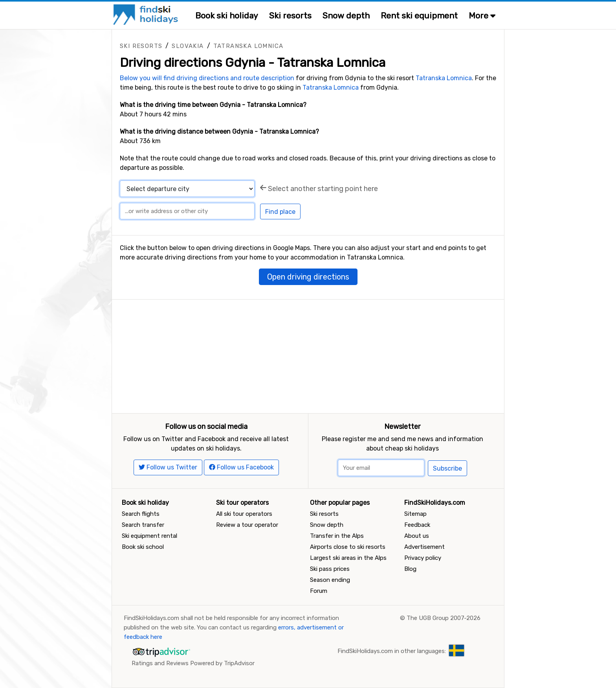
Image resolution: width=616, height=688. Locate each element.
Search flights (141, 514)
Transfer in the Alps (337, 536)
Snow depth (346, 16)
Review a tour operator (247, 525)
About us (417, 536)
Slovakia (188, 46)
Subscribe (447, 468)
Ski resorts (290, 16)
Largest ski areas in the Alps (348, 558)
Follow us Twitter (168, 467)
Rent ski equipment (419, 16)
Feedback (417, 525)
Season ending (330, 580)
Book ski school (143, 547)
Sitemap (415, 514)
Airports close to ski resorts (348, 547)
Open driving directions (308, 277)
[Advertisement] (308, 355)
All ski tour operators (244, 514)
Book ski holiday (227, 16)
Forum (319, 591)
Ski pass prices (330, 569)
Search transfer (143, 525)
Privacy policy (423, 558)
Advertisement (424, 547)
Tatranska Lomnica (248, 46)
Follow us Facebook (241, 467)
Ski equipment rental (149, 536)
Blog (410, 569)
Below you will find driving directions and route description (207, 78)
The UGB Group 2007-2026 (444, 618)
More (482, 16)
